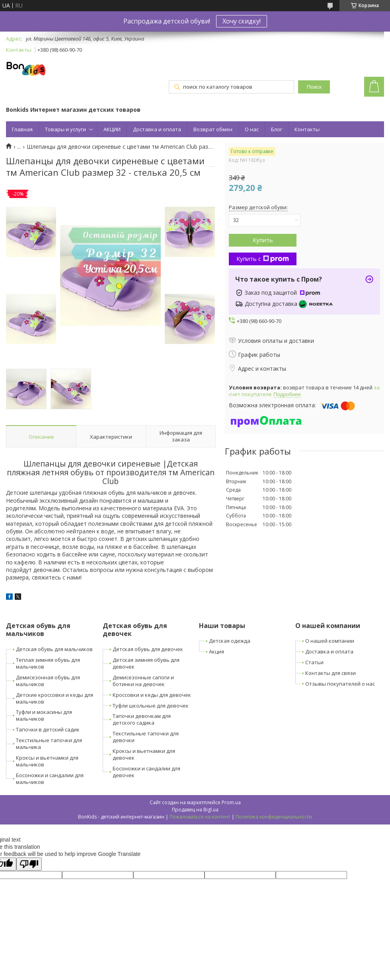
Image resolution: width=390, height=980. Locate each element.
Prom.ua (231, 802)
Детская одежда (230, 641)
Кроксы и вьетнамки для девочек (144, 754)
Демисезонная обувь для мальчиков (48, 681)
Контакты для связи (331, 673)
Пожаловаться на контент (200, 817)
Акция (216, 651)
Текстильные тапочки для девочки (146, 737)
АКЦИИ (112, 129)
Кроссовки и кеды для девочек (152, 695)
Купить (263, 240)
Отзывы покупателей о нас (340, 684)
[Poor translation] (29, 864)
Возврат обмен (213, 129)
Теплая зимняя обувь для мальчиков (48, 663)
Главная (22, 129)
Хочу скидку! (242, 21)
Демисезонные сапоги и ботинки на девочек (143, 681)
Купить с (263, 259)
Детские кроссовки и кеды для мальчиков (55, 698)
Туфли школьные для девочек (151, 706)
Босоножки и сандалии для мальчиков (50, 779)
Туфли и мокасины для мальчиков (44, 715)
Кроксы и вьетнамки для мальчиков (47, 761)
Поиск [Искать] (314, 87)
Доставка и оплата (157, 129)
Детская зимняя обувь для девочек (146, 663)
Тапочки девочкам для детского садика (142, 719)
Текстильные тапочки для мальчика (49, 744)
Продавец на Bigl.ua (195, 810)
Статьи (314, 662)
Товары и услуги (65, 129)
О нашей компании (330, 641)
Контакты (307, 129)
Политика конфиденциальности (274, 817)
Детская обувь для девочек (148, 649)
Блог (277, 129)
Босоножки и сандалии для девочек (146, 772)
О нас (252, 129)
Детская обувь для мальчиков (54, 649)
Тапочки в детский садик (48, 729)
